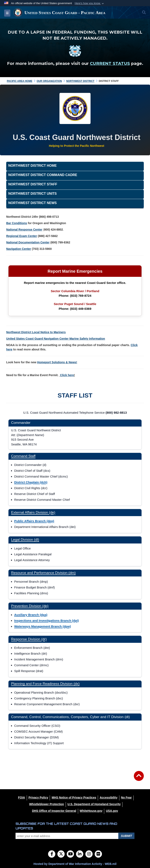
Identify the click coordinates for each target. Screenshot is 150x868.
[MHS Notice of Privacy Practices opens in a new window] (74, 797)
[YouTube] (70, 854)
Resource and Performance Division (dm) (44, 573)
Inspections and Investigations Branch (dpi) (47, 621)
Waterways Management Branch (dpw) (43, 626)
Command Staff (23, 456)
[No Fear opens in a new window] (126, 797)
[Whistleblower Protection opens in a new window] (47, 804)
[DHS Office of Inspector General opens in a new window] (54, 811)
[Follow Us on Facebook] (52, 854)
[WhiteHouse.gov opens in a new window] (91, 811)
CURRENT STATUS (110, 63)
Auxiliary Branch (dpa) (31, 615)
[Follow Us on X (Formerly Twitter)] (61, 854)
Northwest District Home (33, 166)
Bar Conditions (17, 223)
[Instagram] (89, 854)
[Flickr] (98, 854)
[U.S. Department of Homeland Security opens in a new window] (94, 804)
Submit (126, 836)
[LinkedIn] (80, 854)
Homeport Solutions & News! (57, 362)
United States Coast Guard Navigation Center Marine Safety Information (56, 339)
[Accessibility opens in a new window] (109, 797)
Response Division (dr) (29, 639)
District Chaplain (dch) (31, 482)
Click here (67, 375)
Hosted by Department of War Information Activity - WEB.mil (75, 864)
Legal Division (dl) (25, 540)
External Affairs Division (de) (33, 512)
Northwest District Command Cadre (43, 175)
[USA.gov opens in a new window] (112, 811)
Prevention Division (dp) (30, 606)
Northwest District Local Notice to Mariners (36, 332)
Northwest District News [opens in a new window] (33, 203)
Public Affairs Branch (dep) (34, 521)
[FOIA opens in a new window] (21, 797)
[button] (90, 3)
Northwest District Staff (33, 184)
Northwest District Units (33, 194)
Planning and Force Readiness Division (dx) (45, 684)
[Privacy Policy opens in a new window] (38, 797)
